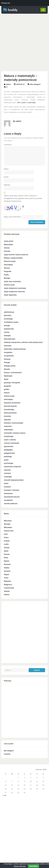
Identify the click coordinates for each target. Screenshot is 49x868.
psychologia (8, 463)
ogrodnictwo (9, 447)
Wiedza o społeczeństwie (13, 258)
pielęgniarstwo (9, 453)
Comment (8, 145)
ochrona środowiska (12, 443)
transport (7, 487)
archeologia (8, 319)
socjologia (8, 477)
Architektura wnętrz (11, 322)
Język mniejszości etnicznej (14, 292)
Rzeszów (7, 565)
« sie (4, 796)
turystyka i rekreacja (11, 490)
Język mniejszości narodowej (15, 288)
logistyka (7, 420)
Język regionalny (10, 295)
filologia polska (10, 366)
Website (7, 185)
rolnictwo (7, 473)
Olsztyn (7, 548)
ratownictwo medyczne (12, 467)
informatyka (8, 400)
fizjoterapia (8, 376)
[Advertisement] (24, 43)
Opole (6, 551)
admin (8, 84)
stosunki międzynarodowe (14, 480)
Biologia (7, 278)
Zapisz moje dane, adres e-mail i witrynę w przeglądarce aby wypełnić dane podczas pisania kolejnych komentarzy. (23, 199)
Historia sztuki (9, 285)
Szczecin (7, 571)
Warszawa (8, 521)
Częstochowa (9, 588)
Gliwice (7, 595)
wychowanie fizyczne (12, 497)
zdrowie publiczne (11, 504)
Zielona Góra (9, 531)
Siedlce (7, 568)
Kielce (6, 538)
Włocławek (8, 528)
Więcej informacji (20, 866)
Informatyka (8, 265)
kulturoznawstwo (10, 413)
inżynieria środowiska (12, 403)
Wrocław (7, 524)
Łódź (6, 534)
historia (7, 393)
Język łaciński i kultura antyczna (16, 255)
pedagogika (8, 450)
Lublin (6, 544)
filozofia (7, 369)
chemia (7, 332)
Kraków (7, 541)
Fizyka (6, 275)
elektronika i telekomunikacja (15, 349)
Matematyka (8, 245)
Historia (7, 268)
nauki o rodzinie (10, 440)
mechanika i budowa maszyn (15, 433)
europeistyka (9, 356)
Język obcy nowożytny (12, 282)
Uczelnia (7, 754)
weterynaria (8, 494)
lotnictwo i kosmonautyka (14, 423)
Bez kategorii (35, 84)
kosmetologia (9, 410)
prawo (6, 460)
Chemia (7, 248)
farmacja (7, 359)
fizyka (6, 379)
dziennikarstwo (10, 339)
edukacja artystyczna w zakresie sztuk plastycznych (23, 342)
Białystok (7, 581)
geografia (7, 386)
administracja (9, 312)
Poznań (7, 554)
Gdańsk (7, 591)
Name (6, 169)
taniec (6, 484)
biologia (7, 326)
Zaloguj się (5, 3)
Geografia (8, 272)
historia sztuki (9, 396)
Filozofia (7, 251)
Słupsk (6, 575)
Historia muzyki (10, 261)
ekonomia (8, 346)
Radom (7, 561)
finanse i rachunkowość (13, 373)
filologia (7, 363)
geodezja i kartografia (12, 383)
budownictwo (9, 329)
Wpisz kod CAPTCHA (12, 217)
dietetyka (7, 336)
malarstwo (8, 426)
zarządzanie (8, 500)
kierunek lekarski (10, 406)
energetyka (8, 353)
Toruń (6, 578)
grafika (6, 389)
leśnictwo (8, 416)
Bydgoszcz (8, 585)
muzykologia (9, 437)
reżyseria (7, 470)
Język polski (9, 241)
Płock (6, 558)
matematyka (8, 430)
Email (6, 177)
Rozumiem (34, 866)
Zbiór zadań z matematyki (26, 103)
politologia (8, 457)
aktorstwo (8, 316)
